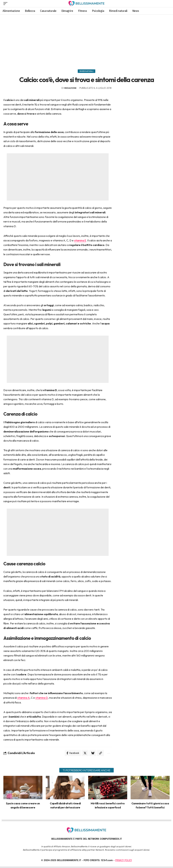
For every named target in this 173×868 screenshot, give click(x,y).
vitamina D (42, 699)
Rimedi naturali (87, 72)
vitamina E (80, 241)
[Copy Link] (100, 754)
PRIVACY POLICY (124, 862)
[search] (167, 4)
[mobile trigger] (6, 4)
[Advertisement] (86, 41)
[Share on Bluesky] (92, 754)
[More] (108, 754)
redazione (70, 89)
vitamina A (23, 699)
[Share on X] (83, 754)
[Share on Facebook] (71, 754)
